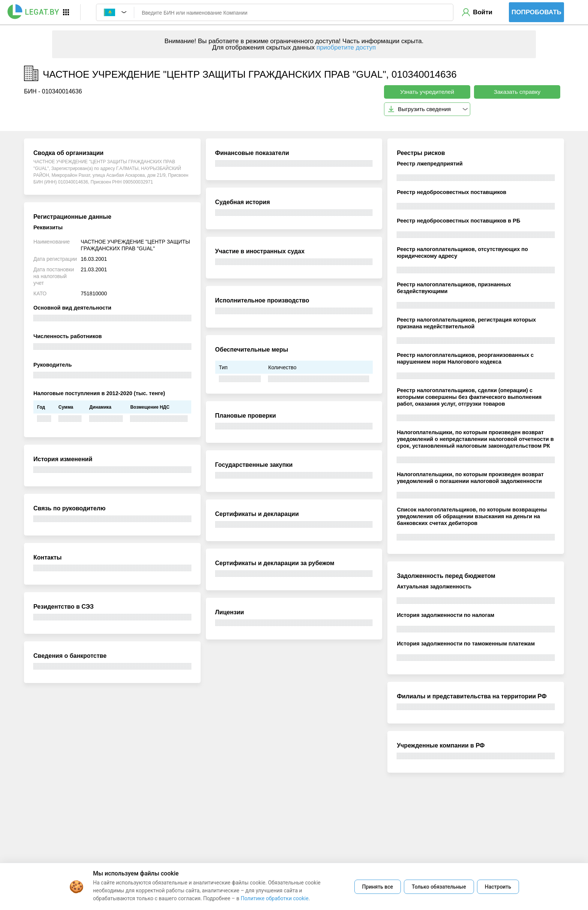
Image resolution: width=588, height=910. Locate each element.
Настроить (498, 887)
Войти (483, 12)
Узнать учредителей (427, 92)
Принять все (378, 887)
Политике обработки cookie (275, 898)
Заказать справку (517, 92)
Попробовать (536, 12)
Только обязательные (439, 887)
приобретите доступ (346, 47)
